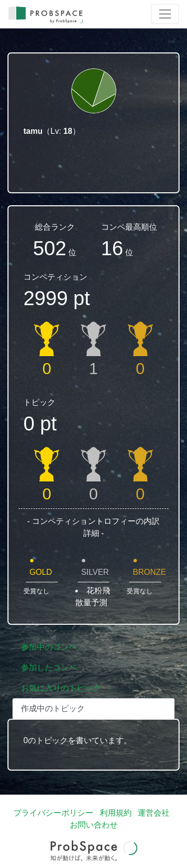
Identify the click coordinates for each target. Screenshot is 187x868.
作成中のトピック (53, 708)
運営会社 (154, 813)
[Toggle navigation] (165, 14)
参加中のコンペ (49, 647)
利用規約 (116, 813)
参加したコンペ (49, 667)
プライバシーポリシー (53, 813)
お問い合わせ (94, 825)
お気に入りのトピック (61, 688)
